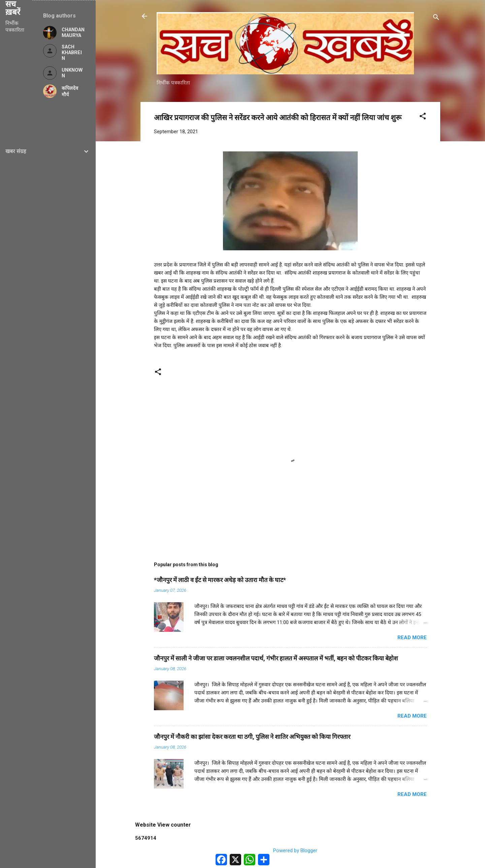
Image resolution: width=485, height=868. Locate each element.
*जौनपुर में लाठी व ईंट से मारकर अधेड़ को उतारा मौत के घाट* (220, 580)
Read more (412, 638)
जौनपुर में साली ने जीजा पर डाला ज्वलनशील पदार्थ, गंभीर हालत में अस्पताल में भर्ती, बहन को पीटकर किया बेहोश (276, 658)
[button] (423, 117)
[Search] (436, 18)
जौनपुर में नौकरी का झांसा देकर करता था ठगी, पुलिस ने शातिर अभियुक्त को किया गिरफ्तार (252, 737)
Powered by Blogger (290, 851)
